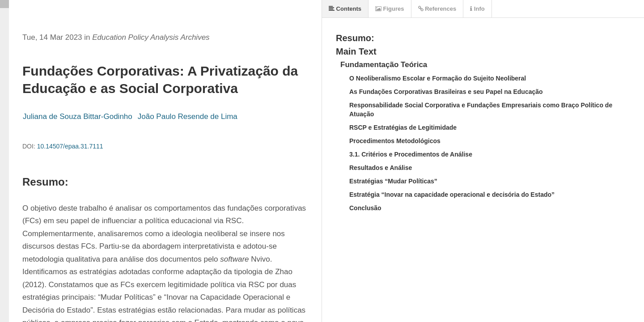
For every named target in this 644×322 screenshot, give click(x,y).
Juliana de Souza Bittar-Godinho (78, 117)
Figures (390, 9)
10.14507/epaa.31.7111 (70, 146)
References (437, 9)
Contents (345, 9)
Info (477, 9)
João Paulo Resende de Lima (188, 117)
